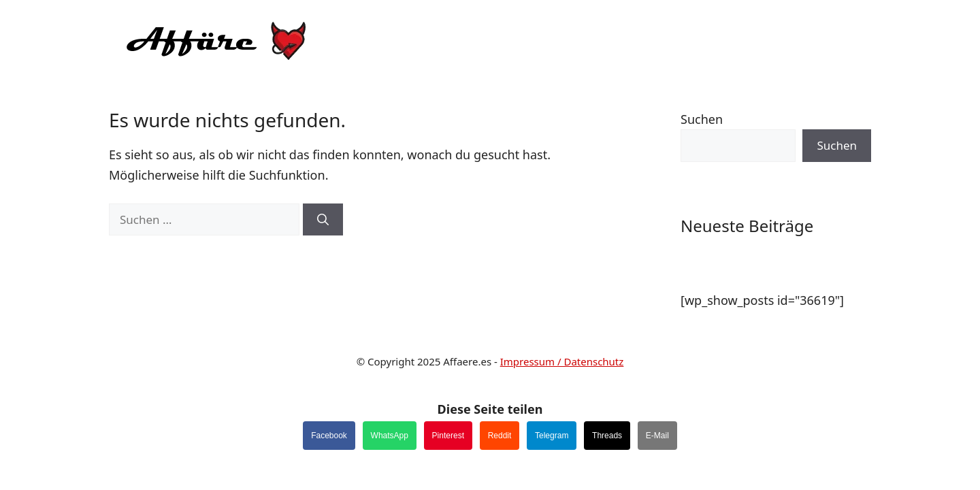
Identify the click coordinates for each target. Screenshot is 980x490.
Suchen (702, 119)
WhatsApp (390, 436)
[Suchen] (323, 220)
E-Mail (657, 436)
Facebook (329, 436)
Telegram (552, 436)
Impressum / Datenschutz (562, 361)
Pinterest (448, 436)
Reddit (500, 436)
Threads (607, 436)
